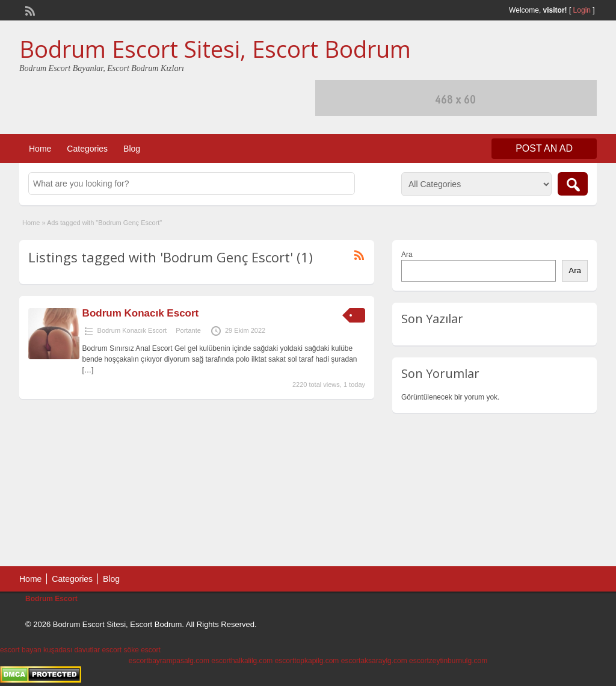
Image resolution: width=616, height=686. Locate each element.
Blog (132, 149)
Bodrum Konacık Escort (141, 313)
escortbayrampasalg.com (169, 661)
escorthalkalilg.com (242, 661)
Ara (407, 255)
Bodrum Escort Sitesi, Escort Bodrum (215, 49)
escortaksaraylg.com (374, 661)
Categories (87, 149)
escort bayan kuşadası (36, 650)
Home (40, 149)
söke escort (142, 650)
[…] (88, 370)
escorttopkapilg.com (307, 661)
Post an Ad (544, 148)
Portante (188, 330)
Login (582, 10)
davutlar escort (98, 650)
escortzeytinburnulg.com (448, 661)
